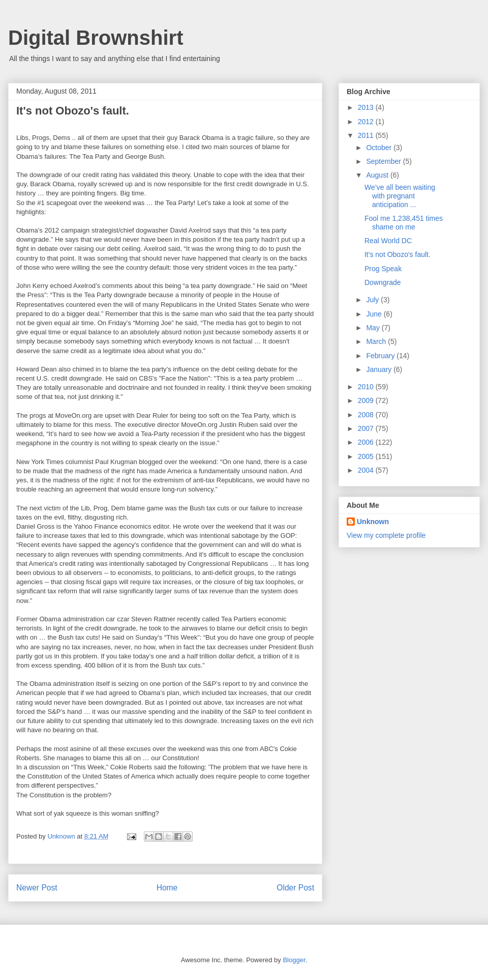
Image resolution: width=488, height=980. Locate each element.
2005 (367, 456)
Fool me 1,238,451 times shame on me (404, 223)
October (380, 148)
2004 (367, 470)
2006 (367, 442)
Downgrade (383, 282)
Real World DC (388, 241)
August (378, 175)
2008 (367, 415)
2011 (367, 135)
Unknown (373, 522)
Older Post (295, 888)
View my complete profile (386, 535)
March (377, 341)
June (375, 314)
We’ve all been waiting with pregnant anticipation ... (400, 196)
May (374, 328)
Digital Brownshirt (96, 38)
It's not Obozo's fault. (398, 254)
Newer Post (37, 888)
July (373, 300)
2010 (367, 387)
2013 (367, 107)
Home (167, 888)
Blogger (294, 960)
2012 (367, 122)
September (384, 161)
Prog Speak (383, 269)
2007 (367, 428)
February (381, 356)
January (380, 369)
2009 (367, 400)
